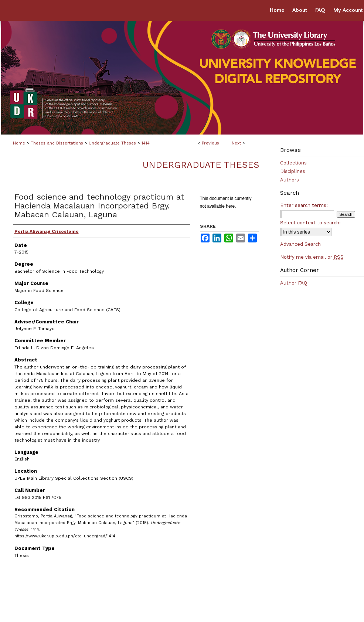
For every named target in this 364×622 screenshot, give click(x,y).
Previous (210, 143)
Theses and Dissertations (57, 143)
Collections (293, 163)
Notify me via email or (312, 257)
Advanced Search (300, 244)
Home (19, 143)
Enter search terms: (304, 205)
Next (236, 143)
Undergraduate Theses (112, 143)
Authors (290, 180)
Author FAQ (294, 283)
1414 (146, 143)
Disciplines (293, 171)
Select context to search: (310, 223)
